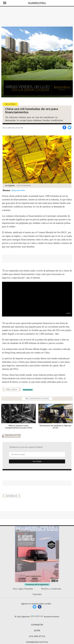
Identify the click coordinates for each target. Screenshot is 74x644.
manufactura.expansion (40, 610)
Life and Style (37, 640)
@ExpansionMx (18, 190)
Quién (37, 634)
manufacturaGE (35, 610)
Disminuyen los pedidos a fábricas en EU (55, 427)
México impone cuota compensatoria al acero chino (19, 427)
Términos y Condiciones (51, 592)
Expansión (37, 628)
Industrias (10, 104)
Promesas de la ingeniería (37, 588)
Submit (37, 465)
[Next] (70, 62)
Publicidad (37, 598)
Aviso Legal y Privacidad (23, 592)
